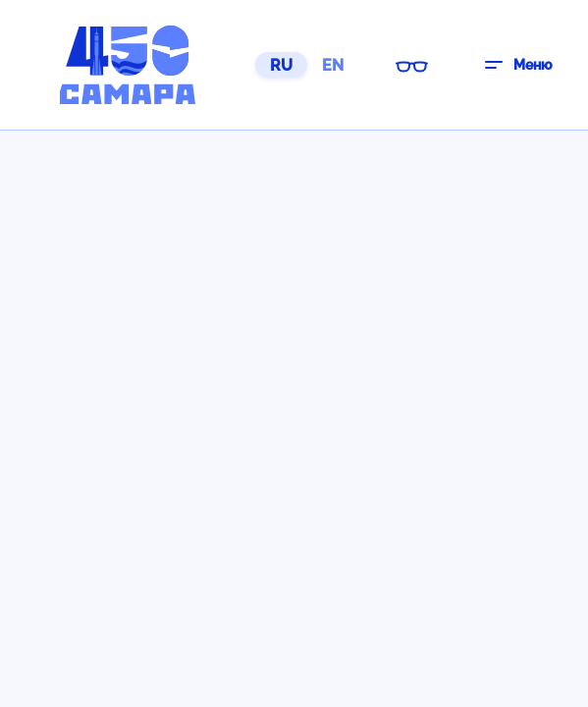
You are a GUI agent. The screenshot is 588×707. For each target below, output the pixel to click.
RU (281, 65)
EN (333, 65)
